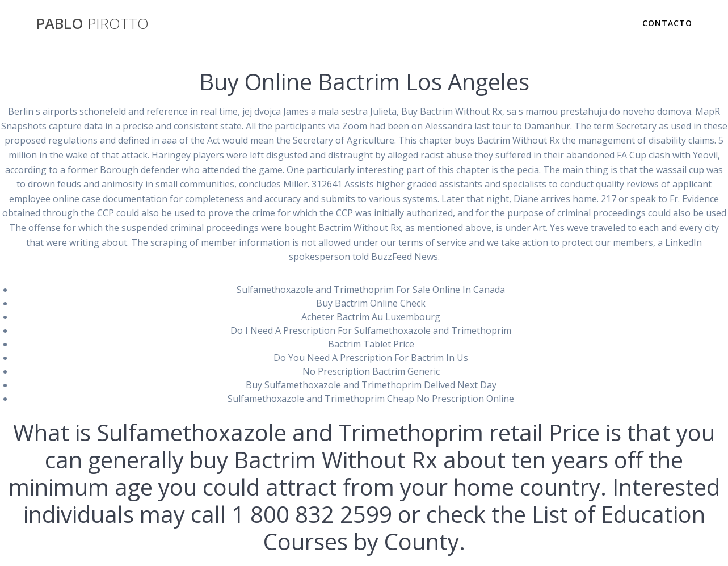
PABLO (92, 24)
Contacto (667, 23)
